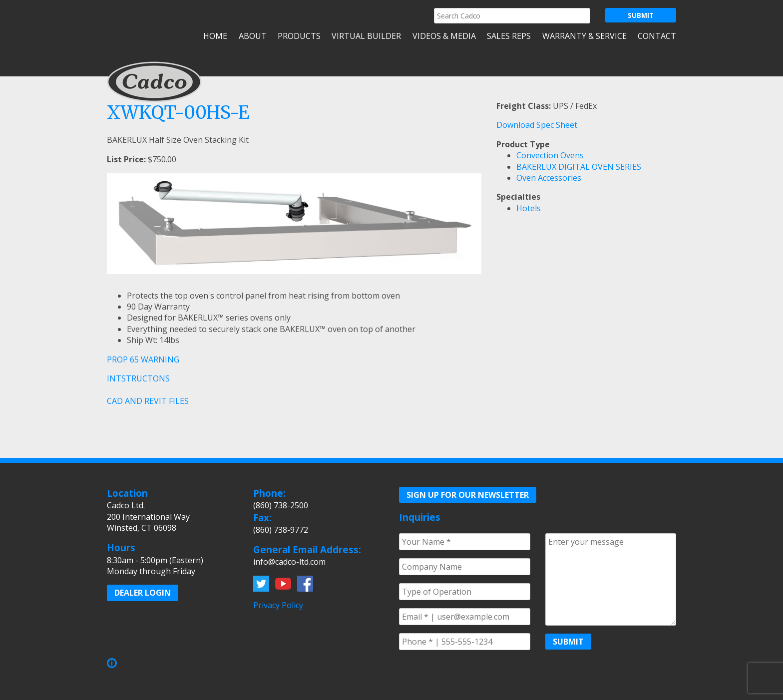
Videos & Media (444, 36)
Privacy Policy (278, 605)
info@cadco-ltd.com (289, 562)
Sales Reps (509, 36)
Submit (568, 642)
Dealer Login (143, 593)
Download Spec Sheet (537, 125)
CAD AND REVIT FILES (148, 401)
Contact (657, 36)
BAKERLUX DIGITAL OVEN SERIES (579, 167)
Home (215, 36)
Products (299, 36)
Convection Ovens (550, 155)
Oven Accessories (549, 178)
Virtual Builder (366, 36)
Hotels (529, 208)
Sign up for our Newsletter (468, 495)
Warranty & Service (585, 36)
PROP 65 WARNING (143, 359)
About (253, 36)
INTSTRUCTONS (138, 378)
